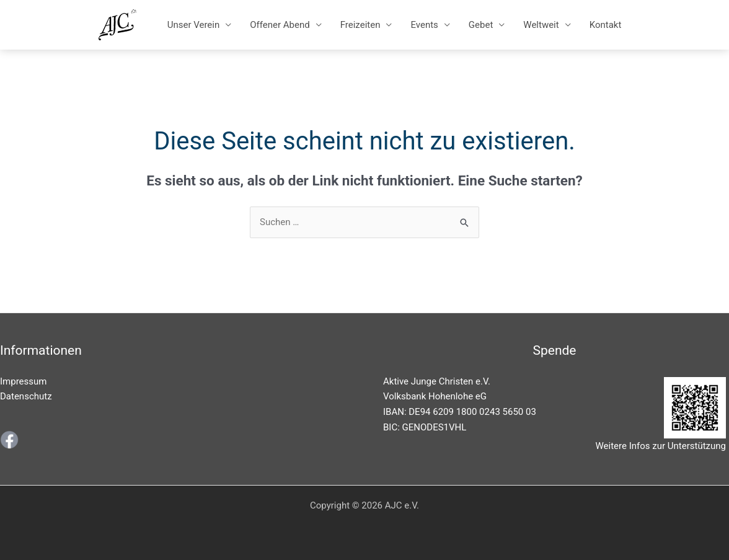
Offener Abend (280, 25)
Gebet (481, 25)
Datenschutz (26, 396)
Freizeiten (360, 25)
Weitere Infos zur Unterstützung (661, 446)
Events (424, 25)
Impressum (23, 381)
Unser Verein (194, 25)
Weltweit (541, 25)
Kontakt (606, 25)
